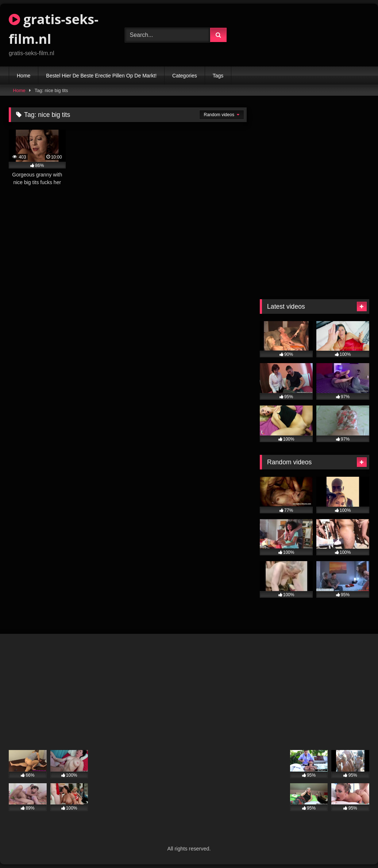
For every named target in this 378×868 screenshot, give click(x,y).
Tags (218, 76)
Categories (185, 76)
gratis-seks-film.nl (54, 29)
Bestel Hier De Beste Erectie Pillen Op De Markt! (101, 76)
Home (24, 76)
